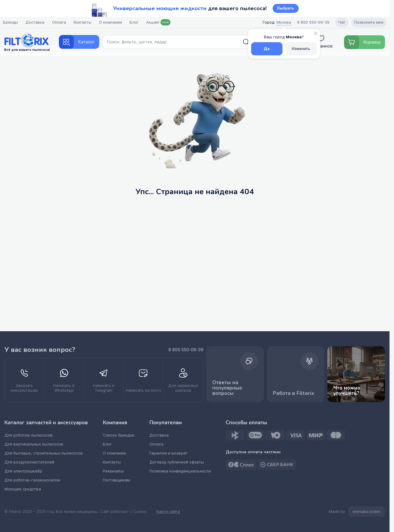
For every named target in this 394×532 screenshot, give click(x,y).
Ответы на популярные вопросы (235, 374)
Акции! (160, 22)
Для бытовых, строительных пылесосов (44, 453)
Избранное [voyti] (321, 42)
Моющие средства (23, 489)
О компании (112, 22)
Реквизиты (113, 471)
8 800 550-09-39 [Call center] (312, 22)
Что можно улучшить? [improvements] (356, 374)
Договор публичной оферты (177, 462)
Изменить (301, 49)
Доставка (36, 22)
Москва (282, 22)
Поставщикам (116, 480)
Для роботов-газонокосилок (32, 480)
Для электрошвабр (23, 471)
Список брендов (119, 435)
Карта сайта (168, 512)
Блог (136, 22)
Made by (357, 512)
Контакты (84, 22)
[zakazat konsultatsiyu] (25, 380)
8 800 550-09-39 (186, 350)
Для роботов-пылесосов (29, 435)
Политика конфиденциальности (180, 471)
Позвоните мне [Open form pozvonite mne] (367, 22)
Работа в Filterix (296, 374)
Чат (340, 22)
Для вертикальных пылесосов (34, 444)
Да (267, 49)
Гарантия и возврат (168, 453)
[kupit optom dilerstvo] (183, 380)
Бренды (12, 22)
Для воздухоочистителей (29, 462)
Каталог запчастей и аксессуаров (46, 423)
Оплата (61, 22)
